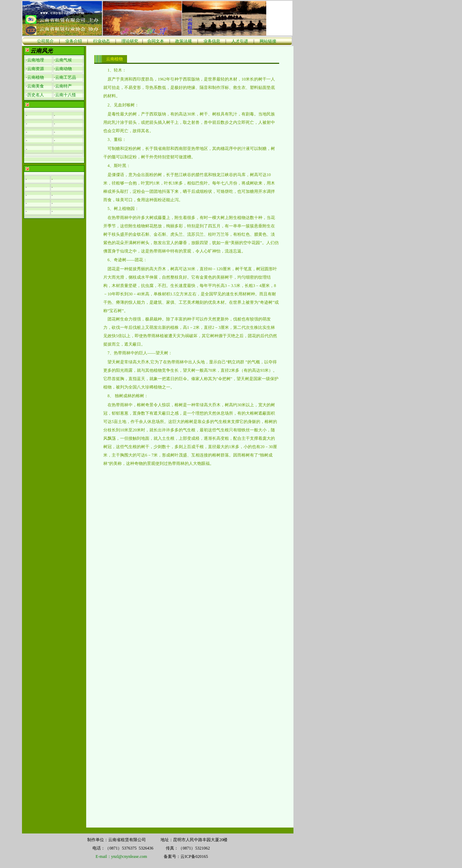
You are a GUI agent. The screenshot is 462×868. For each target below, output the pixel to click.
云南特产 (64, 86)
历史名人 (36, 95)
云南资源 (36, 69)
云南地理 (36, 60)
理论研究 (130, 41)
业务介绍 (74, 41)
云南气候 (64, 60)
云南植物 (36, 77)
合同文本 (156, 41)
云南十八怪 (66, 95)
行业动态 (102, 41)
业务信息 (212, 41)
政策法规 (184, 41)
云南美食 (36, 86)
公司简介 (45, 41)
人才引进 (240, 41)
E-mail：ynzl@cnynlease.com (121, 856)
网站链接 (268, 41)
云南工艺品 (66, 77)
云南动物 (64, 69)
